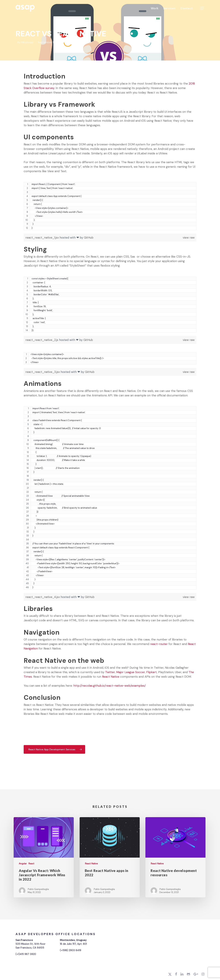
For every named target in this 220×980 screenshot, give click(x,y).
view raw (189, 238)
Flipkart (152, 672)
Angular (23, 863)
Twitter (110, 672)
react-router (159, 644)
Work (155, 8)
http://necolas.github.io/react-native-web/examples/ (110, 686)
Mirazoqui (27, 42)
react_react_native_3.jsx (43, 372)
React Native (83, 42)
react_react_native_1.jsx (42, 238)
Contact (187, 8)
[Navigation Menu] (202, 8)
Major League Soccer (131, 672)
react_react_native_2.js (42, 340)
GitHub (89, 238)
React (70, 42)
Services (169, 8)
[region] (110, 208)
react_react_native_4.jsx (43, 597)
